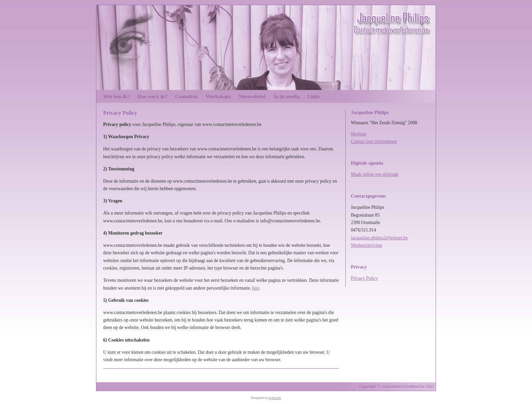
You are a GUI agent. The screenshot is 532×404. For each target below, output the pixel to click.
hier (255, 288)
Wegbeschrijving (366, 245)
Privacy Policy (364, 278)
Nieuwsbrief (252, 96)
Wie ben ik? (116, 96)
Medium (359, 134)
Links (314, 96)
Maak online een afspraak (375, 174)
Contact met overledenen (374, 141)
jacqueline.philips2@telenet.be (379, 238)
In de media (287, 96)
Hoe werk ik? (152, 96)
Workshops (218, 96)
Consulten (186, 96)
